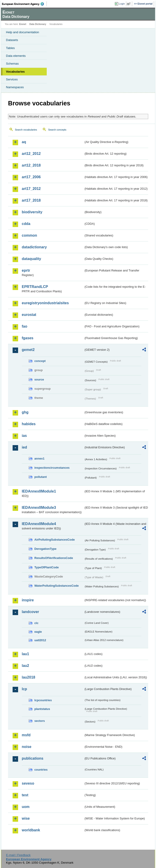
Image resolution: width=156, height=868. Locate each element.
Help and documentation (23, 32)
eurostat (29, 315)
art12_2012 (31, 154)
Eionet (23, 24)
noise (27, 747)
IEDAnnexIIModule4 (39, 524)
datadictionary (34, 247)
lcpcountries (43, 700)
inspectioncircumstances (52, 468)
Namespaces (15, 87)
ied (24, 447)
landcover (30, 612)
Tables (10, 48)
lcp (24, 689)
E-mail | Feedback (18, 855)
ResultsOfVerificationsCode (54, 558)
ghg (25, 412)
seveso (28, 783)
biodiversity (32, 212)
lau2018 (29, 677)
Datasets (12, 40)
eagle (38, 632)
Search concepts (57, 130)
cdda (26, 224)
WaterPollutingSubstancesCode (57, 586)
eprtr (26, 270)
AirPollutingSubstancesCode (55, 540)
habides (29, 424)
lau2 (25, 666)
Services (12, 79)
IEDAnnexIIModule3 (39, 508)
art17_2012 (31, 189)
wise (26, 818)
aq (24, 142)
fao (25, 326)
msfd (26, 735)
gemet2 (28, 350)
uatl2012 (40, 640)
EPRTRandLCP (35, 287)
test (25, 795)
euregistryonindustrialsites (45, 303)
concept (40, 361)
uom (26, 807)
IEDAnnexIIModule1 (39, 491)
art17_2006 (31, 177)
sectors (40, 721)
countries (41, 770)
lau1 (25, 654)
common (29, 235)
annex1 (39, 459)
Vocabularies (15, 72)
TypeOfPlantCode (47, 567)
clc (36, 623)
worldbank (31, 830)
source (39, 379)
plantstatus (42, 709)
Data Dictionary (38, 24)
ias (24, 436)
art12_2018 (31, 165)
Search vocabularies (26, 130)
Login (122, 4)
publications (33, 758)
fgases (28, 338)
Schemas (12, 64)
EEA (24, 4)
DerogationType (45, 549)
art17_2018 (31, 200)
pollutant (41, 477)
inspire (28, 600)
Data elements (16, 56)
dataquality (31, 259)
